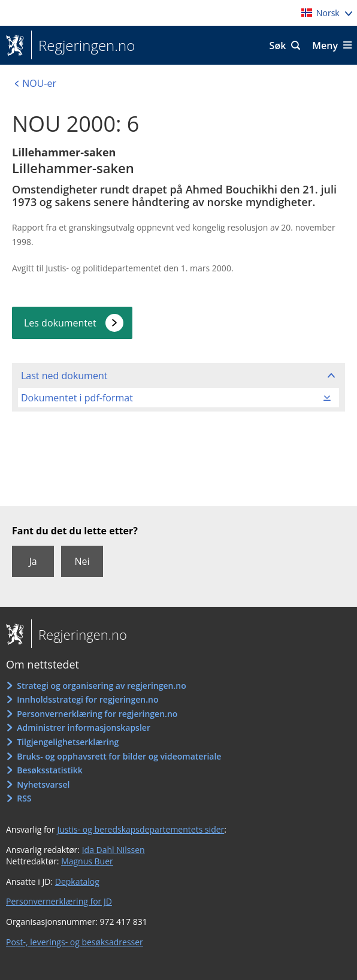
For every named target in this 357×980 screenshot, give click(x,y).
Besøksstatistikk (50, 770)
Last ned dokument (64, 376)
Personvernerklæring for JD (59, 901)
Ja (33, 561)
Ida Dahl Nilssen (114, 850)
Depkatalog (77, 881)
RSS (24, 798)
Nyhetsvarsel (43, 784)
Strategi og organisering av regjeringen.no (102, 686)
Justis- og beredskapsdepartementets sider (140, 829)
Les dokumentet (60, 323)
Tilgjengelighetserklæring (68, 742)
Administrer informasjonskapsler (84, 728)
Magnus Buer (87, 861)
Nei (82, 561)
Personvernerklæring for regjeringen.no (97, 714)
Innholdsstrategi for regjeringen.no (87, 699)
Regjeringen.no (83, 46)
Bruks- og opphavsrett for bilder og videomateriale (119, 756)
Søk (278, 46)
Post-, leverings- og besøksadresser (75, 942)
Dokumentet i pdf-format (77, 398)
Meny (325, 46)
